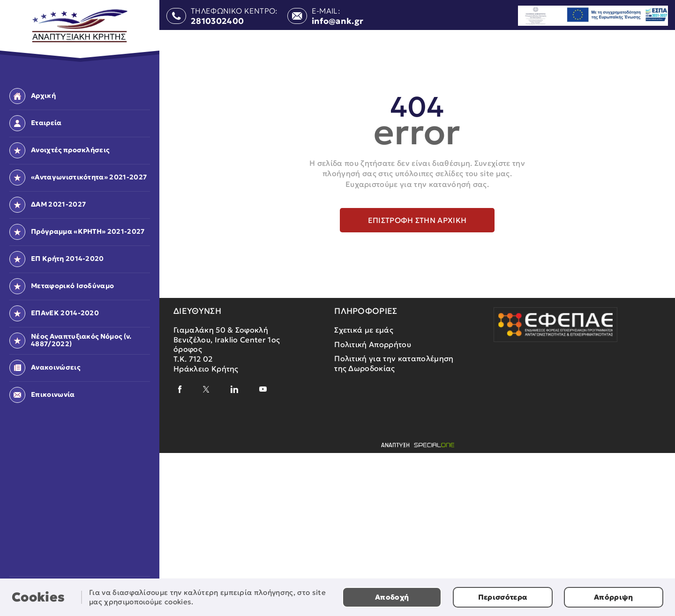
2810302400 (217, 22)
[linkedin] (234, 389)
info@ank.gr (338, 22)
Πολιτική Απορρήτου (373, 344)
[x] (206, 389)
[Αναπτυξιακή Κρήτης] (80, 26)
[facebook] (180, 389)
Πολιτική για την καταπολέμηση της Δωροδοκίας (394, 363)
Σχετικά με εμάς (364, 330)
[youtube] (263, 389)
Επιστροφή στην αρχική (417, 220)
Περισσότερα (503, 597)
